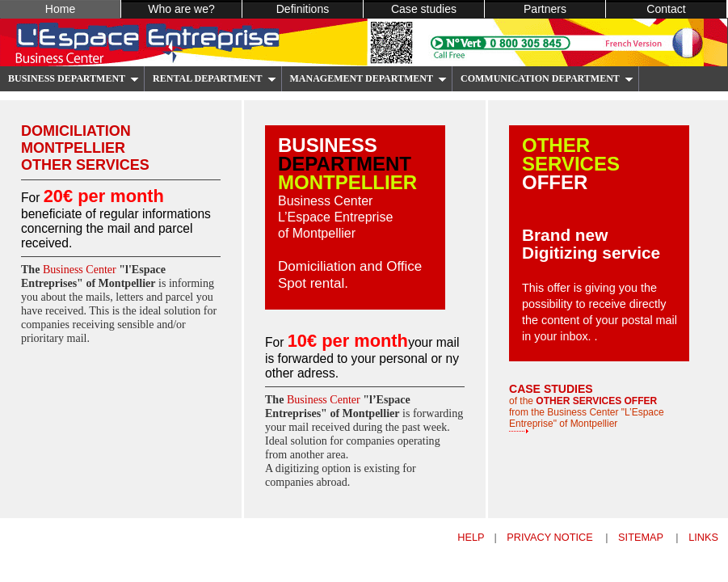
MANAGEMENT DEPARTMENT (368, 78)
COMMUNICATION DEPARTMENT (547, 78)
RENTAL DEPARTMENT (214, 78)
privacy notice (551, 537)
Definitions (303, 9)
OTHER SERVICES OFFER (596, 401)
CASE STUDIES (551, 389)
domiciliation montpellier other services (85, 148)
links (703, 537)
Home (60, 9)
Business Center (81, 269)
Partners (545, 9)
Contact (666, 9)
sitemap (642, 537)
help (471, 537)
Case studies (424, 9)
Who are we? (181, 9)
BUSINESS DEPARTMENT (74, 78)
